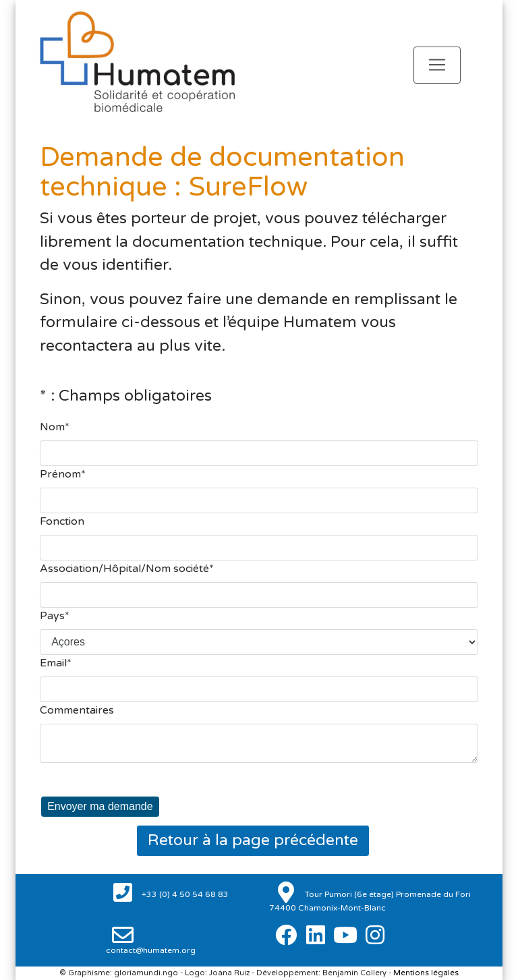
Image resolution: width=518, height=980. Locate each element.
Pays (52, 616)
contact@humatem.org (151, 950)
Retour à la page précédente (253, 840)
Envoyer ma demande (100, 806)
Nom (52, 427)
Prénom (60, 474)
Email (53, 663)
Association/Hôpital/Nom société (124, 569)
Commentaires (77, 710)
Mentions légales (426, 973)
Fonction (62, 521)
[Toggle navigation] (437, 65)
